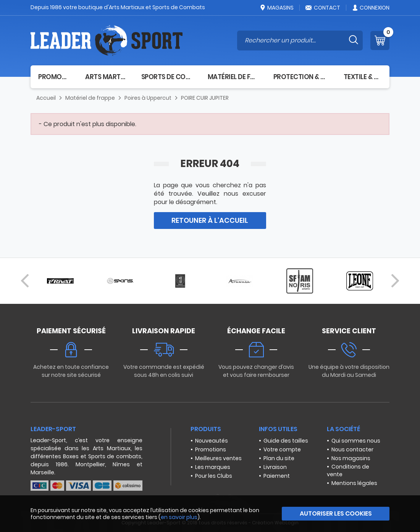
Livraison (275, 467)
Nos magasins (351, 458)
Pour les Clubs (214, 476)
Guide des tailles (286, 441)
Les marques (213, 467)
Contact (323, 8)
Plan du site (279, 458)
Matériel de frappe (233, 77)
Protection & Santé (301, 77)
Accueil (46, 98)
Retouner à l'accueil (210, 220)
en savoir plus (179, 517)
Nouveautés (212, 441)
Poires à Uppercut (148, 98)
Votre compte (282, 449)
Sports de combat (167, 77)
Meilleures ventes (218, 458)
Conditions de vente (348, 470)
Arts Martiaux (105, 77)
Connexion (371, 8)
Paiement (277, 476)
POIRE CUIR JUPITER (205, 98)
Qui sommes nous (356, 441)
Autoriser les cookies (336, 513)
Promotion (54, 77)
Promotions (211, 449)
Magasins (276, 8)
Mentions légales (354, 483)
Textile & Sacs (363, 77)
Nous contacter (352, 449)
